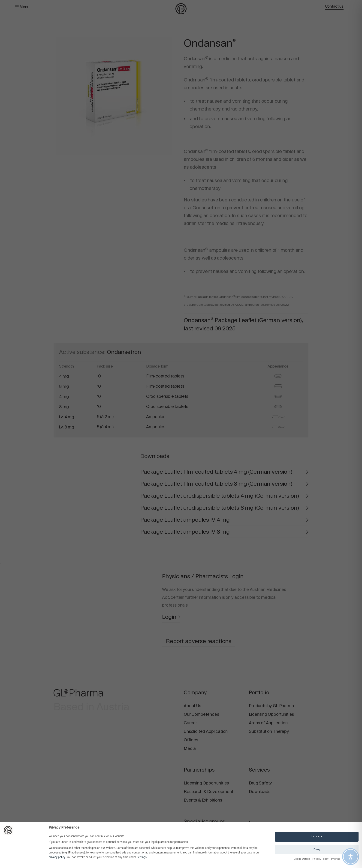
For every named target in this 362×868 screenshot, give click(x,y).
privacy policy (57, 857)
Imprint (335, 859)
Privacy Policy (321, 859)
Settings (142, 857)
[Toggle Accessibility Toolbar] (351, 857)
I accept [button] (317, 836)
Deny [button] (317, 849)
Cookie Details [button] (302, 859)
